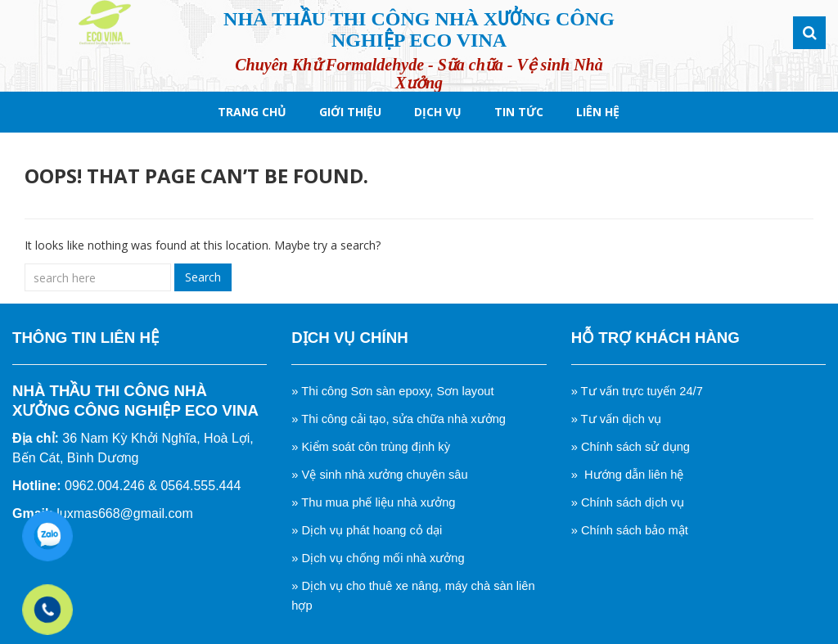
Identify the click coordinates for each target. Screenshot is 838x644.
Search (203, 277)
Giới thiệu (350, 112)
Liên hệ (598, 112)
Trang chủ (252, 112)
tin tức (519, 112)
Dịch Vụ (438, 112)
